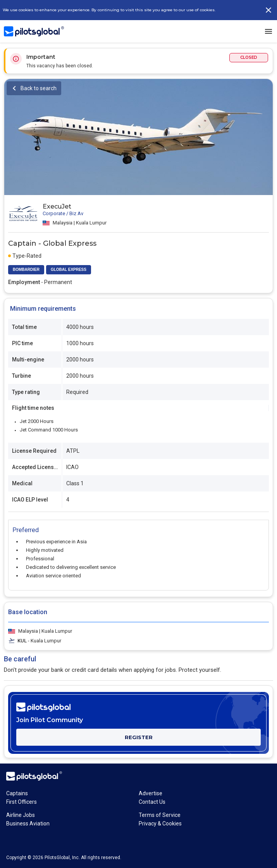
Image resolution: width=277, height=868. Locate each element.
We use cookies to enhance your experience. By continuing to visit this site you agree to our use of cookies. (109, 10)
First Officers (22, 802)
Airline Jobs (21, 815)
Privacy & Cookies (160, 823)
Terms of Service (160, 815)
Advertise (151, 793)
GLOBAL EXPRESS (69, 270)
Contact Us (152, 802)
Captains (17, 793)
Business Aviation (28, 823)
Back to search (39, 88)
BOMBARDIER (26, 270)
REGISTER (139, 737)
